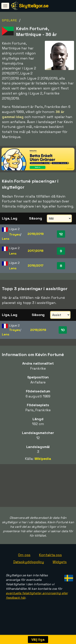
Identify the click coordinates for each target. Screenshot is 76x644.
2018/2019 (35, 234)
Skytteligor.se (34, 6)
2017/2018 (36, 251)
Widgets (60, 568)
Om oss (24, 561)
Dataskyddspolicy (29, 568)
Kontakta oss (50, 561)
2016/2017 (35, 266)
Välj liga (38, 639)
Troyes (15, 234)
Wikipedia (43, 459)
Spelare (10, 20)
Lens (6, 239)
